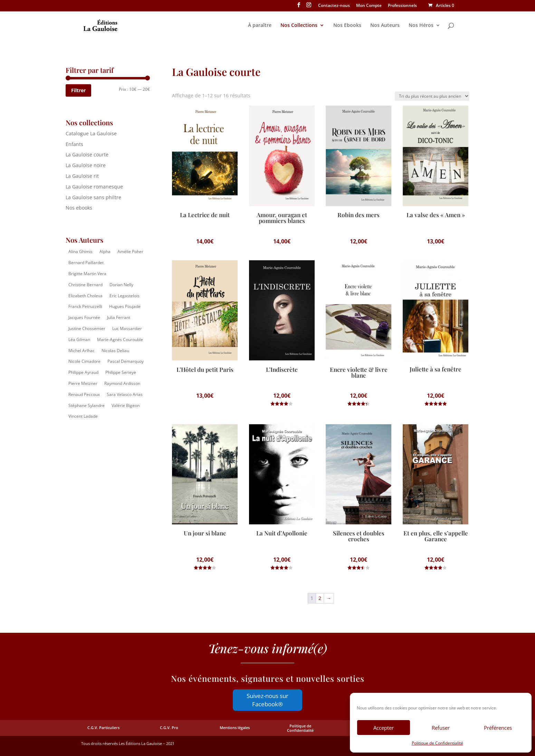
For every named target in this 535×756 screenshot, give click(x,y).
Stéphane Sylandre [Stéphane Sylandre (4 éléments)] (87, 405)
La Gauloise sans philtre (93, 197)
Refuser (441, 728)
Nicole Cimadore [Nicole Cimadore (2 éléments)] (84, 361)
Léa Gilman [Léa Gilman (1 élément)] (79, 340)
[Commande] (432, 96)
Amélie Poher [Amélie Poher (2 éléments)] (130, 251)
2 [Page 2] (320, 598)
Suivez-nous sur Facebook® (267, 700)
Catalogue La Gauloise (91, 133)
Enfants (74, 144)
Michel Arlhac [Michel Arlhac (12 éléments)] (82, 351)
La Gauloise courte (87, 154)
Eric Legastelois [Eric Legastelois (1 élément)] (125, 296)
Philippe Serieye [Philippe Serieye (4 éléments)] (121, 372)
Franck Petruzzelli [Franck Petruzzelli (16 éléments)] (85, 306)
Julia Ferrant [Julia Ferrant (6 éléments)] (119, 317)
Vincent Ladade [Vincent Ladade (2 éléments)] (83, 416)
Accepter (384, 728)
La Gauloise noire (86, 165)
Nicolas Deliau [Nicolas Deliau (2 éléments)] (115, 351)
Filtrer (78, 90)
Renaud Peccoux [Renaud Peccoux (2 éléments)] (84, 394)
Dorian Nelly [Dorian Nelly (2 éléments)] (121, 285)
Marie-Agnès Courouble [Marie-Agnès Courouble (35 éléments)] (120, 340)
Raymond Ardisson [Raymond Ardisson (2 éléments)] (122, 383)
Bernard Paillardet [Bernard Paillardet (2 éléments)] (86, 263)
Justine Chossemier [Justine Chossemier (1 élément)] (87, 328)
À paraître (260, 26)
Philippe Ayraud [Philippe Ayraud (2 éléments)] (83, 372)
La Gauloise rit (82, 176)
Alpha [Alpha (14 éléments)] (105, 251)
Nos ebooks (79, 208)
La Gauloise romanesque (94, 187)
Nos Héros (421, 26)
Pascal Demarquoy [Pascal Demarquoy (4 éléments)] (126, 361)
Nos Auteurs (385, 26)
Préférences (498, 728)
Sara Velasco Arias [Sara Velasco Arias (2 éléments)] (125, 394)
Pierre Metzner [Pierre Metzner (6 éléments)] (83, 383)
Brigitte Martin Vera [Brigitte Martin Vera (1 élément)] (87, 274)
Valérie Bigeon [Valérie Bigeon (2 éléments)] (126, 405)
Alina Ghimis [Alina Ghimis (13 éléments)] (80, 251)
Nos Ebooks (347, 26)
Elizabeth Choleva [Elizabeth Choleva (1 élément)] (85, 296)
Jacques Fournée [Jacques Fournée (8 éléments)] (84, 317)
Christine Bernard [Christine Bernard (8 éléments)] (85, 285)
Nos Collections (299, 26)
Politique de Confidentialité (437, 743)
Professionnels (402, 6)
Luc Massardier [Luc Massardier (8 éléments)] (127, 328)
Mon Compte (369, 6)
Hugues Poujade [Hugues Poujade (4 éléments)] (125, 306)
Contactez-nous (334, 6)
